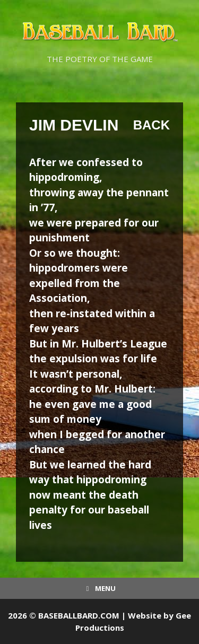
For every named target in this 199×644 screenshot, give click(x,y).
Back (152, 125)
